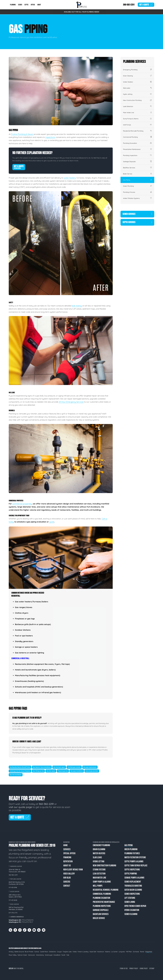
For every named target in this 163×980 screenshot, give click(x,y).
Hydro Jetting (137, 94)
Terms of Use (124, 969)
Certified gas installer (74, 767)
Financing (67, 857)
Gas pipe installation (77, 771)
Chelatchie (52, 952)
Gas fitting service (38, 771)
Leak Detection (137, 106)
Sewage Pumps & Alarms (134, 878)
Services (67, 849)
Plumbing (13, 5)
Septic (26, 5)
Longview (122, 952)
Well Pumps (137, 125)
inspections (50, 137)
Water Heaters (137, 82)
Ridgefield (149, 952)
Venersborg (40, 955)
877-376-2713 (13, 913)
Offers (33, 5)
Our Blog (67, 878)
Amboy (11, 952)
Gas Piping (137, 180)
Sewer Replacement (133, 882)
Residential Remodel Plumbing (137, 131)
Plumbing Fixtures (137, 192)
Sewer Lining (130, 902)
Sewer (20, 5)
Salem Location (14, 892)
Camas (37, 952)
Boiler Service (137, 174)
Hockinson (101, 952)
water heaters (70, 178)
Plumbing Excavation (137, 143)
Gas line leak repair (59, 767)
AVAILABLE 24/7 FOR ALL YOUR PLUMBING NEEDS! (82, 12)
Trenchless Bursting (133, 886)
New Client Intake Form (73, 870)
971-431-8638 (13, 900)
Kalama (108, 952)
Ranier (142, 952)
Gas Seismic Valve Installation (42, 767)
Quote (146, 5)
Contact (67, 886)
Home (65, 845)
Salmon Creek (22, 955)
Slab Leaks (137, 88)
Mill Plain (129, 952)
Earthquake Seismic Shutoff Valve (20, 767)
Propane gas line (63, 771)
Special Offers (69, 853)
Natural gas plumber (92, 771)
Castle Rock (44, 952)
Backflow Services (137, 168)
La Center (114, 952)
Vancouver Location (15, 866)
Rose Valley (13, 955)
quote (52, 522)
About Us (67, 866)
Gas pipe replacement (90, 767)
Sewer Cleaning (131, 914)
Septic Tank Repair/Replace (136, 866)
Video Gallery (69, 874)
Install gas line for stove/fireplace (20, 771)
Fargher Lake (67, 952)
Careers (67, 882)
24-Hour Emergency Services (71, 402)
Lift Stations (130, 898)
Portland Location (15, 879)
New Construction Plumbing (137, 100)
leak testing (77, 306)
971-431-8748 (13, 887)
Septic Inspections (132, 870)
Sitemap (152, 969)
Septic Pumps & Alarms (134, 861)
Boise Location (14, 904)
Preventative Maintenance (137, 149)
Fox (18, 969)
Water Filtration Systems (137, 198)
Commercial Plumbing (137, 137)
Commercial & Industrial (20, 658)
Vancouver (31, 955)
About (39, 5)
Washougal (49, 955)
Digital (21, 969)
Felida (75, 952)
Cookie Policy (144, 969)
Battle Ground (19, 952)
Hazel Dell (93, 952)
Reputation (68, 861)
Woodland (57, 955)
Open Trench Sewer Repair (135, 906)
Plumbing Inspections (137, 155)
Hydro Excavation (132, 910)
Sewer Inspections (132, 894)
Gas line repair (51, 771)
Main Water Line (137, 113)
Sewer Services (137, 214)
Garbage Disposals (137, 162)
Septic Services (137, 222)
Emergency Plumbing (137, 70)
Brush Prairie (29, 952)
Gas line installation (16, 775)
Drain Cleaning (137, 76)
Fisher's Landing (83, 952)
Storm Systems (99, 870)
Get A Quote (19, 167)
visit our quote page (20, 807)
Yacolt (63, 955)
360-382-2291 (129, 5)
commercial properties (22, 504)
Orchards (136, 952)
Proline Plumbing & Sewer (22, 134)
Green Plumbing (137, 186)
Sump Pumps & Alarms (137, 119)
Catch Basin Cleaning (133, 890)
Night (15, 969)
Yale (68, 955)
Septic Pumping (131, 874)
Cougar (59, 952)
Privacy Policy (134, 969)
